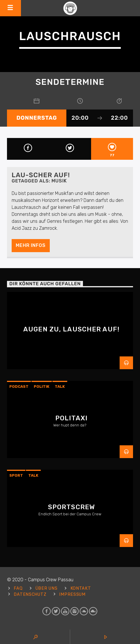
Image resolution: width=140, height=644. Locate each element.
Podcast (19, 386)
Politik (42, 386)
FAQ (18, 588)
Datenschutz (30, 594)
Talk (60, 386)
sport (16, 475)
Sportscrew (71, 507)
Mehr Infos (31, 245)
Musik (59, 181)
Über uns (47, 588)
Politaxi (71, 418)
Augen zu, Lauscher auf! (71, 329)
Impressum (72, 594)
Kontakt (81, 588)
